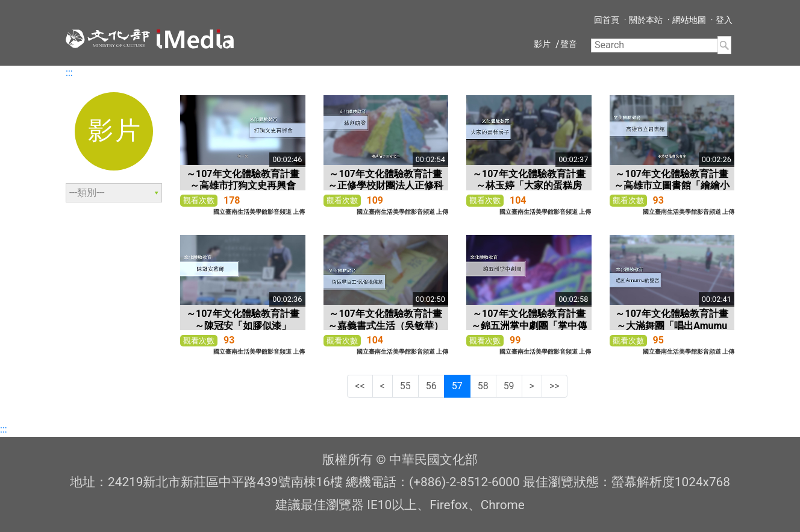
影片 (542, 44)
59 (509, 386)
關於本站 (646, 20)
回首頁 (607, 20)
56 (431, 386)
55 (405, 386)
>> (555, 386)
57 (457, 386)
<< (360, 386)
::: (69, 73)
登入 (724, 20)
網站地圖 (689, 20)
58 (483, 386)
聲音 (569, 44)
